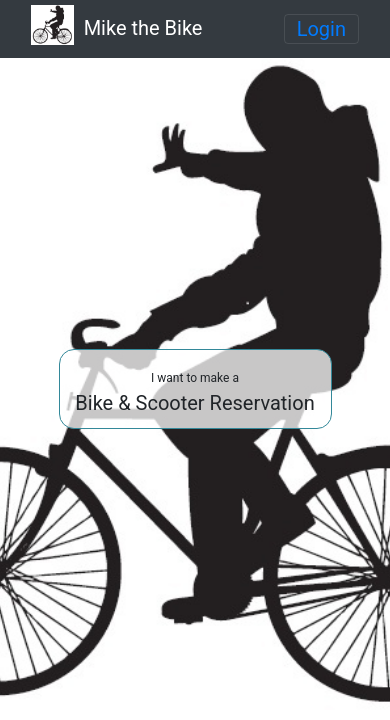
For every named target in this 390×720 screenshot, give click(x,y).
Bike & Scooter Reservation (194, 393)
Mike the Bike (116, 26)
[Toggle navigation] (321, 29)
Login (321, 29)
